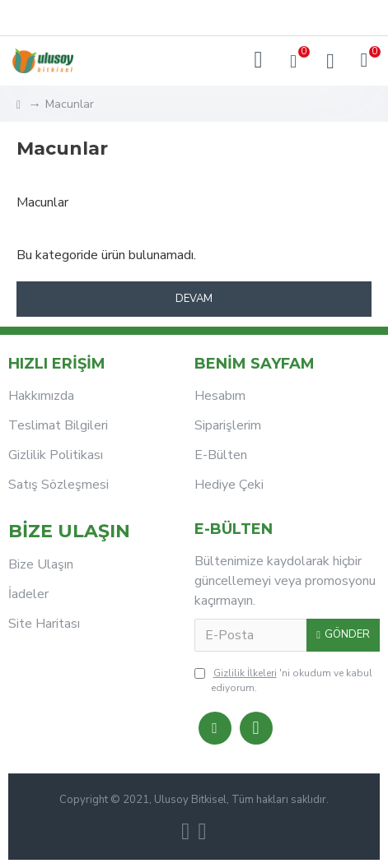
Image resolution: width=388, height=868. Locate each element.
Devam (194, 299)
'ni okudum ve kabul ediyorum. (283, 680)
